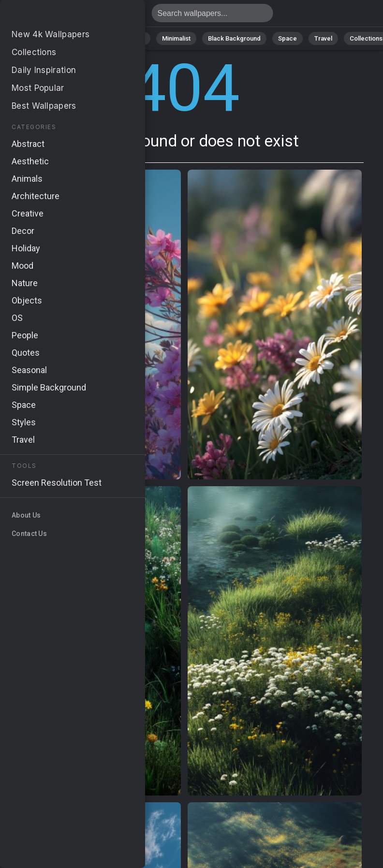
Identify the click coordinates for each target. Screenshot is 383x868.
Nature (52, 38)
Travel (323, 38)
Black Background (234, 38)
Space (287, 38)
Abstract (92, 38)
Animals (133, 38)
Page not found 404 (58, 16)
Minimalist (176, 38)
